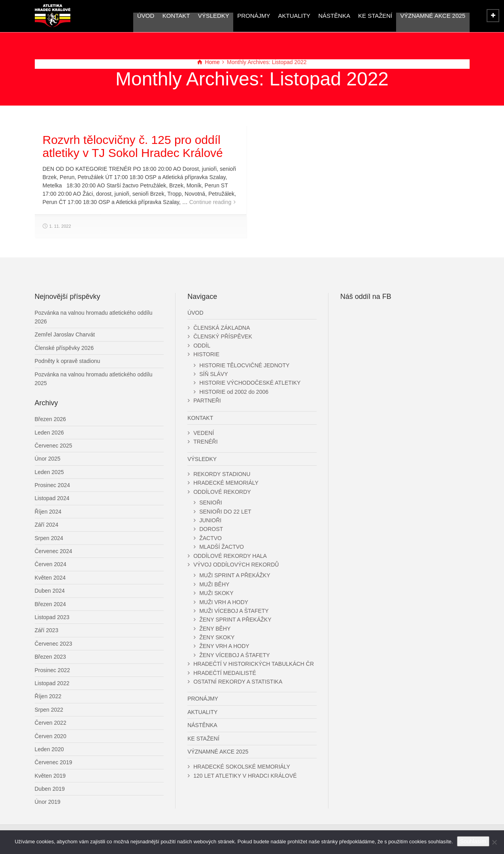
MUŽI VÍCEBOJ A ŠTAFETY (234, 611)
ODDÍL (202, 346)
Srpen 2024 (49, 538)
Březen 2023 (50, 657)
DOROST (211, 529)
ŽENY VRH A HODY (224, 646)
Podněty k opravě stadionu (68, 361)
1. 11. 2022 (60, 226)
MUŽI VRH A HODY (224, 602)
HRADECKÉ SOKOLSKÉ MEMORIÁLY (242, 767)
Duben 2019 (50, 789)
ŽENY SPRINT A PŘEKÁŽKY (235, 620)
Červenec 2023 (54, 644)
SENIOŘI (211, 503)
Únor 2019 (48, 802)
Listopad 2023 (52, 617)
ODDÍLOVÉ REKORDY (222, 492)
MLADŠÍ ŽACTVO (222, 547)
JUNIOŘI (210, 520)
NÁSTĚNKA (334, 16)
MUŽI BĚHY (214, 584)
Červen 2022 (51, 723)
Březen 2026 (50, 419)
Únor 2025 (48, 459)
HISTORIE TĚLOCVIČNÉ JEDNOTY (244, 365)
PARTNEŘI (207, 401)
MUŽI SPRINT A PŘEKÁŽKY (235, 575)
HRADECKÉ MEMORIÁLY (226, 483)
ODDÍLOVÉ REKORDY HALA (230, 556)
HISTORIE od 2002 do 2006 (234, 392)
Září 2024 (47, 525)
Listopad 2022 (52, 683)
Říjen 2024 (48, 512)
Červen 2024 (51, 564)
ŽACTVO (210, 538)
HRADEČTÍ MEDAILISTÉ (225, 673)
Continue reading (210, 202)
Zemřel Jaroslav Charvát (65, 334)
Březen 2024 (50, 604)
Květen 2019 (50, 776)
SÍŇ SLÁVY (213, 374)
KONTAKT (176, 16)
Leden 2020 (49, 749)
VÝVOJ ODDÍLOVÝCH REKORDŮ (236, 565)
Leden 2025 (49, 472)
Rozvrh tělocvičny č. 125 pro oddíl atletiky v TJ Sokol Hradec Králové (133, 146)
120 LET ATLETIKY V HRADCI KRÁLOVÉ (245, 776)
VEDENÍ (204, 433)
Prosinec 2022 (53, 670)
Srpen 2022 (49, 710)
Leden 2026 (49, 433)
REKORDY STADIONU (222, 474)
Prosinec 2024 (53, 485)
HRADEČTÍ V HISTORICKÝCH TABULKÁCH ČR (254, 664)
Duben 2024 (50, 591)
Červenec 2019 (54, 762)
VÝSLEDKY (214, 16)
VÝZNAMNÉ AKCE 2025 (433, 16)
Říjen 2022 (48, 696)
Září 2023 (47, 630)
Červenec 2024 (54, 551)
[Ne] (494, 842)
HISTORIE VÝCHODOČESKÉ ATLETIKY (250, 383)
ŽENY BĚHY (215, 629)
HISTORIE (206, 354)
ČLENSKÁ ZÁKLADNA (222, 328)
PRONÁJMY (254, 16)
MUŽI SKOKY (216, 593)
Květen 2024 (50, 578)
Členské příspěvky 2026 (64, 348)
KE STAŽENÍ (375, 16)
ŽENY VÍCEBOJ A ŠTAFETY (234, 655)
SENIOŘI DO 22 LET (225, 512)
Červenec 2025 (54, 446)
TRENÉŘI (205, 442)
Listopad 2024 (52, 498)
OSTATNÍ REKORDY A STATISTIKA (238, 682)
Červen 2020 (51, 736)
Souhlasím (473, 841)
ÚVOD (146, 16)
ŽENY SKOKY (217, 637)
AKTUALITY (294, 16)
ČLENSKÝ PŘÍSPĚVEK (223, 336)
